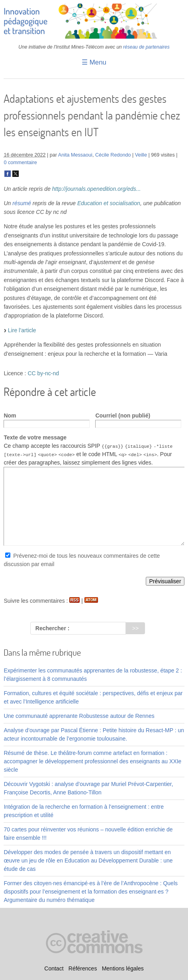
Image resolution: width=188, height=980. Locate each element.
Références (83, 968)
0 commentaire (20, 163)
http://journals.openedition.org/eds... (97, 189)
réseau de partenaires (146, 47)
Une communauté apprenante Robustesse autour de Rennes (79, 716)
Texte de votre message (35, 437)
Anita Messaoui (75, 155)
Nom (10, 416)
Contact (54, 968)
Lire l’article (22, 330)
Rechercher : (53, 628)
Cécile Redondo (113, 155)
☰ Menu (94, 62)
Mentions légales (123, 968)
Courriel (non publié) (123, 416)
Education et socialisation (109, 203)
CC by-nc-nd (43, 373)
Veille (141, 155)
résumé (22, 203)
